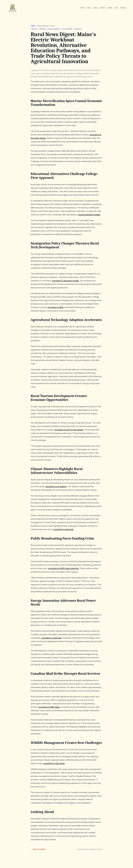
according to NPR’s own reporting (64, 568)
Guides (110, 8)
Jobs (116, 8)
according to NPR (55, 307)
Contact (123, 8)
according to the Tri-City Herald (69, 430)
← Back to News (38, 849)
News (96, 8)
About (89, 8)
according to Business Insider (66, 281)
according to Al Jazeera (56, 486)
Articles (103, 8)
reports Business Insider (89, 215)
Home (83, 8)
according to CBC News (54, 763)
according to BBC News (49, 707)
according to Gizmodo (64, 529)
